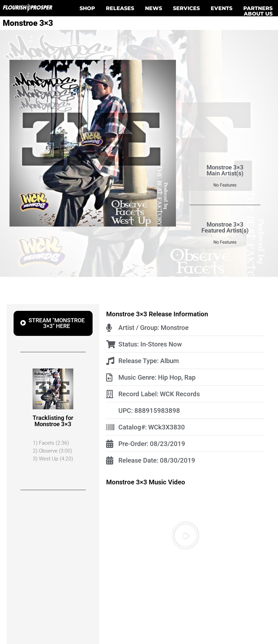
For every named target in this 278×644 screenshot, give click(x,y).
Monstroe (175, 328)
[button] (185, 535)
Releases (120, 8)
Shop (87, 8)
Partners (258, 8)
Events (222, 8)
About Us (258, 14)
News (154, 8)
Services (186, 8)
